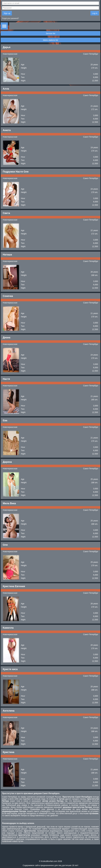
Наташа (7, 255)
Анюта (7, 130)
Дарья (7, 47)
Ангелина (9, 711)
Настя (6, 379)
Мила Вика (9, 503)
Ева (5, 420)
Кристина (9, 752)
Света (6, 213)
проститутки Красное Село (15, 809)
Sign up (7, 13)
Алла (6, 89)
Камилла (8, 628)
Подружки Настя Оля (16, 172)
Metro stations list (51, 40)
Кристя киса (10, 669)
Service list (50, 33)
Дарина (7, 462)
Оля (5, 545)
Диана (7, 338)
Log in (95, 13)
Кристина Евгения (14, 586)
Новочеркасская (10, 54)
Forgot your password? (10, 18)
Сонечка (8, 296)
